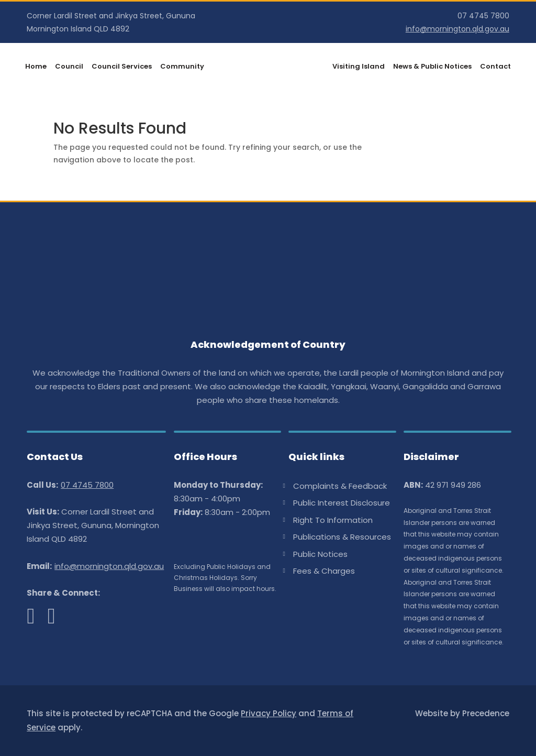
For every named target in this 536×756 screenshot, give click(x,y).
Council (69, 67)
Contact (495, 67)
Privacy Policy (269, 713)
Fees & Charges (324, 571)
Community (182, 67)
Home (36, 67)
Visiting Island (359, 67)
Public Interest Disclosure (342, 503)
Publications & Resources (342, 537)
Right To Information (333, 520)
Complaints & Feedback (340, 486)
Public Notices (320, 554)
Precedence (486, 713)
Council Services (122, 67)
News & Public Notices (432, 67)
